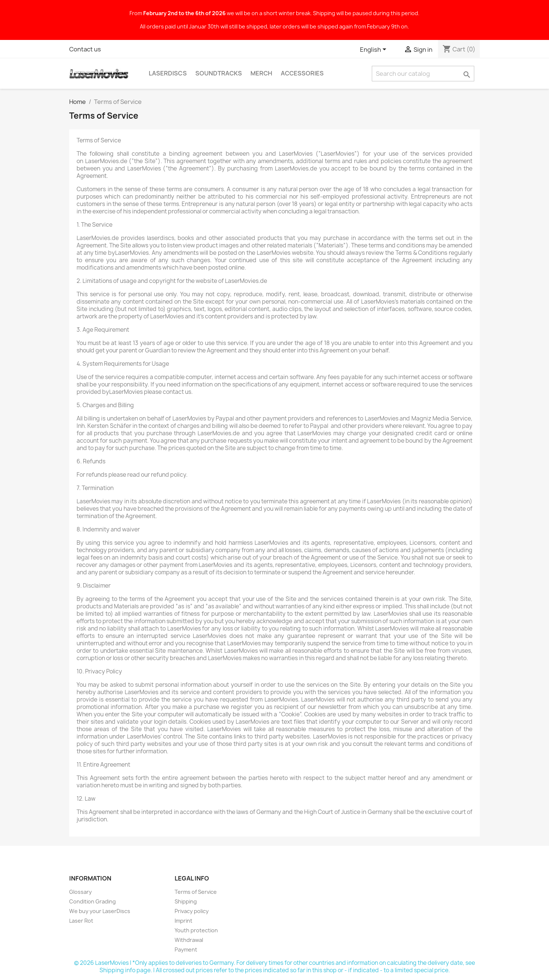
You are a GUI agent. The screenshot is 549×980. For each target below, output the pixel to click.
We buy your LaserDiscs (100, 911)
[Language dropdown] (374, 50)
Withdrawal (189, 940)
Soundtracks (219, 73)
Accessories (302, 73)
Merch (261, 73)
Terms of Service (196, 892)
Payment (186, 949)
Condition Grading (92, 901)
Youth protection (196, 930)
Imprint (183, 921)
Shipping (186, 901)
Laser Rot (81, 921)
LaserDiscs (168, 73)
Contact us (85, 49)
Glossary (80, 892)
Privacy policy (192, 911)
